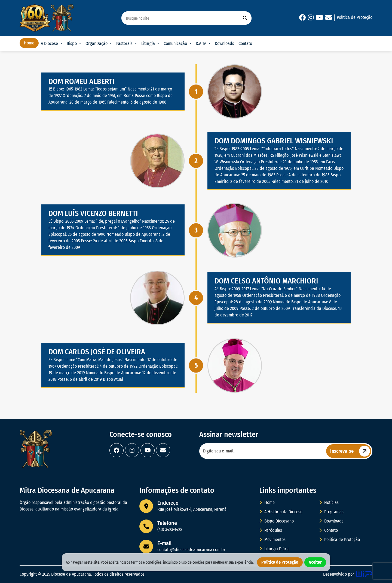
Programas (331, 512)
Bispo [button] (72, 43)
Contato (245, 43)
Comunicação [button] (176, 43)
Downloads (224, 43)
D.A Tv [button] (201, 43)
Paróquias (271, 530)
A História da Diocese (281, 512)
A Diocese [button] (50, 43)
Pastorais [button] (125, 43)
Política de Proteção (355, 17)
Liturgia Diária (274, 549)
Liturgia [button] (149, 43)
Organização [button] (97, 43)
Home (29, 43)
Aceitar (315, 562)
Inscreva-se (351, 451)
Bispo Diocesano (276, 521)
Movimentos (272, 540)
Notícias (329, 502)
